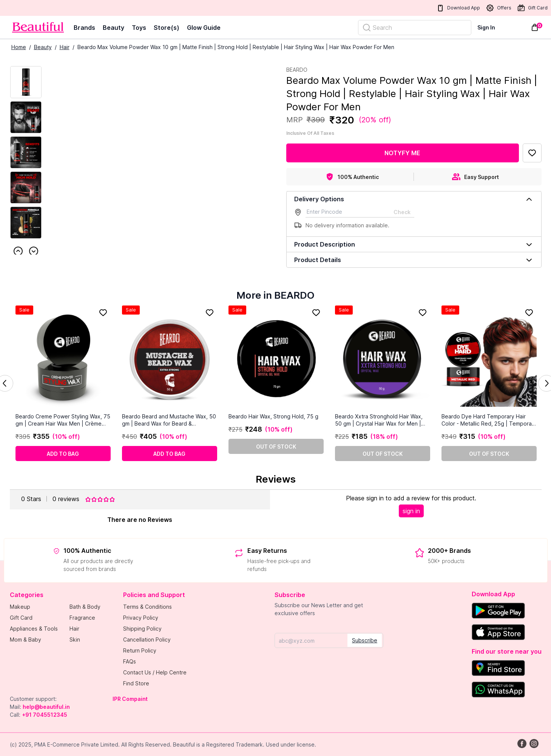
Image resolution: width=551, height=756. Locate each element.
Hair (65, 47)
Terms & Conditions (147, 607)
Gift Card (532, 8)
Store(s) (167, 28)
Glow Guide (204, 28)
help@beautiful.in (46, 707)
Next (34, 251)
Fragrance (82, 618)
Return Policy (140, 650)
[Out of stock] (276, 446)
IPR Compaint (130, 699)
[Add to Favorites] (532, 153)
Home (19, 47)
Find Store (136, 683)
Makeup (20, 607)
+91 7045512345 (45, 715)
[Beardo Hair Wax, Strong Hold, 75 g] (276, 359)
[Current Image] (26, 82)
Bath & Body (85, 607)
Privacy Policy (141, 618)
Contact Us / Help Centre (155, 672)
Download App (458, 8)
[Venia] (38, 27)
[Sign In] (491, 27)
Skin (75, 640)
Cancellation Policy (147, 640)
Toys (139, 28)
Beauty (113, 28)
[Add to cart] (63, 454)
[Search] (415, 28)
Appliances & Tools (34, 629)
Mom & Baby (25, 640)
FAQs (130, 661)
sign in (411, 511)
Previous (18, 251)
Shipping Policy (142, 629)
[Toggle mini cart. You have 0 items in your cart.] (535, 28)
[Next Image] (26, 117)
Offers (499, 8)
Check (402, 212)
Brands (84, 28)
